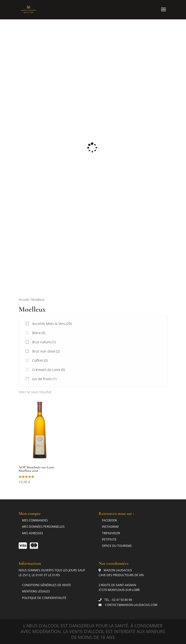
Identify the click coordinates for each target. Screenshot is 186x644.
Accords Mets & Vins (52, 324)
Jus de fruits (44, 379)
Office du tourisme (117, 546)
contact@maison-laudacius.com (131, 605)
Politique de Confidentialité (44, 598)
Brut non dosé (46, 351)
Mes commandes (35, 520)
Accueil (24, 299)
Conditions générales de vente (46, 585)
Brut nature (44, 342)
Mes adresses (33, 533)
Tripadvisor (111, 533)
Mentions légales (36, 591)
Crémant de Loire (49, 370)
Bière (39, 333)
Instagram (110, 527)
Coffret (40, 360)
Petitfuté (109, 539)
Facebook (109, 520)
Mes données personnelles (43, 527)
